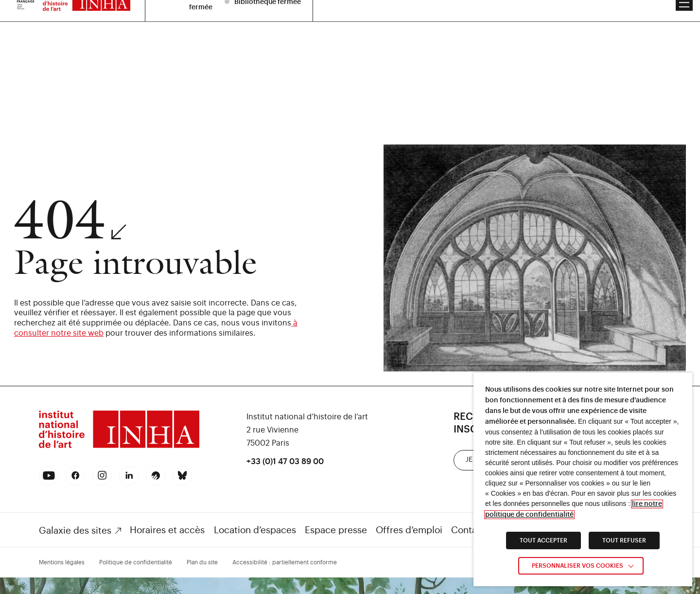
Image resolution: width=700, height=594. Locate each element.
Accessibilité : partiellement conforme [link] (285, 562)
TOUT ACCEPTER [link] (543, 540)
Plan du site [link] (202, 562)
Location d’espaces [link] (255, 530)
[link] (119, 447)
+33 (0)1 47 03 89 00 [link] (285, 462)
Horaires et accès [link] (167, 530)
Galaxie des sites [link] (75, 531)
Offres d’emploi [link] (409, 530)
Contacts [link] (471, 530)
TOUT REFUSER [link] (624, 540)
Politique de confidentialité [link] (136, 562)
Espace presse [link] (336, 530)
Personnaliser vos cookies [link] (577, 566)
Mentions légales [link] (62, 562)
